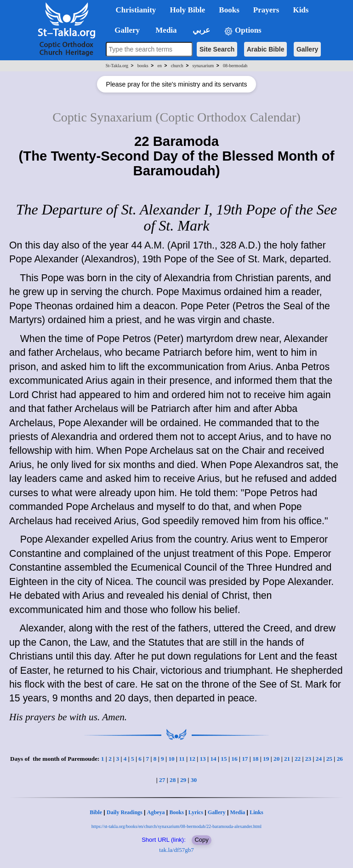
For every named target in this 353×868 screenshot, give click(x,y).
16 (234, 759)
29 (183, 780)
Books (176, 812)
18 (255, 759)
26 (340, 759)
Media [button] (165, 30)
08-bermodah (235, 66)
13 (202, 759)
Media (238, 812)
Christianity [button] (136, 10)
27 (162, 780)
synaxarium (203, 66)
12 (192, 759)
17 (245, 759)
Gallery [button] (125, 30)
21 (287, 759)
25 (329, 759)
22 (298, 759)
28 (173, 780)
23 (308, 759)
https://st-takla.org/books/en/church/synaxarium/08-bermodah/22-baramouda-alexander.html (176, 826)
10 (171, 759)
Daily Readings (125, 812)
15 (224, 759)
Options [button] (243, 31)
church (177, 66)
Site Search (217, 49)
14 (213, 759)
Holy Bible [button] (187, 10)
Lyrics (196, 812)
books (143, 66)
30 (194, 780)
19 (266, 759)
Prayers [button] (266, 10)
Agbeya (156, 812)
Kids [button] (301, 10)
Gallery (307, 49)
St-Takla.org (117, 66)
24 (319, 759)
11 (182, 759)
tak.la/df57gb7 (176, 850)
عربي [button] (200, 30)
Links (256, 812)
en (159, 66)
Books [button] (229, 10)
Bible (96, 812)
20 (276, 759)
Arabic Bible (266, 49)
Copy (201, 840)
